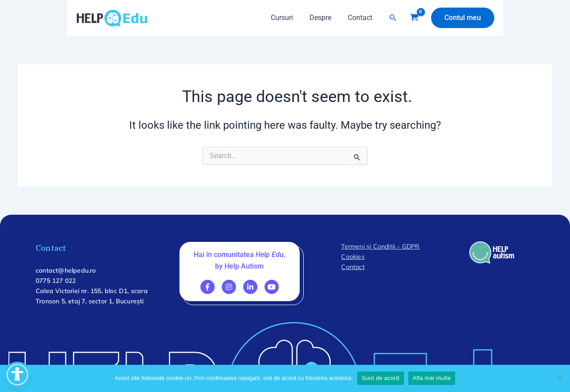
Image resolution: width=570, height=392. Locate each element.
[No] (559, 378)
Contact (361, 18)
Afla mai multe (432, 378)
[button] (393, 18)
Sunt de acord (380, 378)
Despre (324, 18)
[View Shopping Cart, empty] (414, 18)
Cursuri (287, 18)
